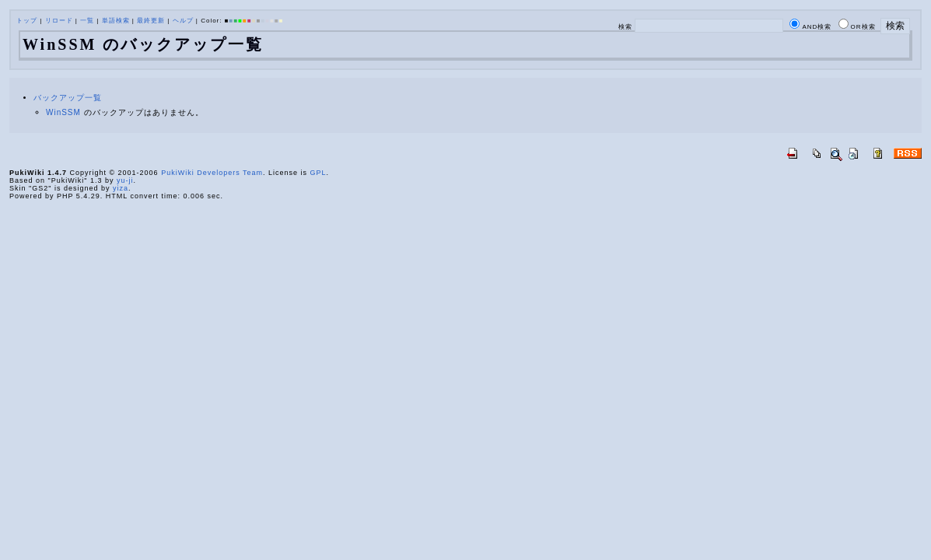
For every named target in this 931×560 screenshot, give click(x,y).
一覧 (87, 21)
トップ (27, 21)
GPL (318, 173)
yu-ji (125, 180)
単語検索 (116, 21)
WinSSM (63, 112)
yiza (121, 188)
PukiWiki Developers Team (212, 173)
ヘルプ (183, 21)
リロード (59, 21)
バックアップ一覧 (68, 98)
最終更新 (151, 21)
